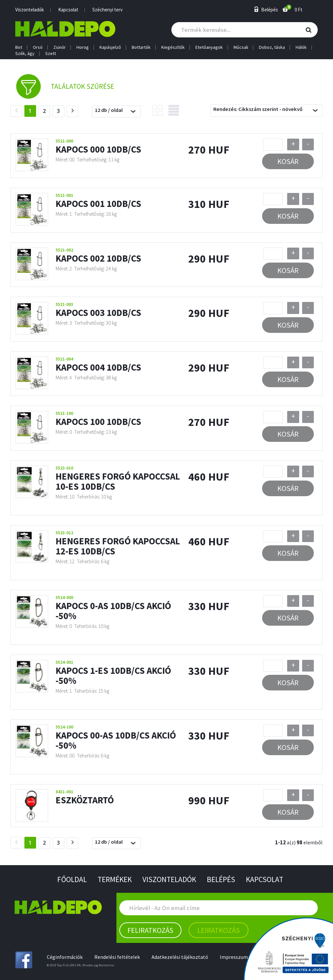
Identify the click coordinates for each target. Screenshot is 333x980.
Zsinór (60, 47)
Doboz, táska (272, 47)
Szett (51, 54)
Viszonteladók (30, 10)
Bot (19, 47)
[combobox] (116, 112)
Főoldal (69, 879)
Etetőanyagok (209, 47)
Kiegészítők (173, 47)
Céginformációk (65, 957)
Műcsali (241, 47)
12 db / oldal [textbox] (109, 111)
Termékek (113, 879)
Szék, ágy (25, 54)
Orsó (38, 47)
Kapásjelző (110, 47)
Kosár (288, 162)
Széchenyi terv (107, 10)
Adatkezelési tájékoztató (181, 957)
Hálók (301, 47)
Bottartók (141, 47)
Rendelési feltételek (118, 957)
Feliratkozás (150, 930)
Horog (83, 47)
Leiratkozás (219, 930)
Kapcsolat (68, 10)
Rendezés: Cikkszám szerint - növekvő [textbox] (258, 110)
